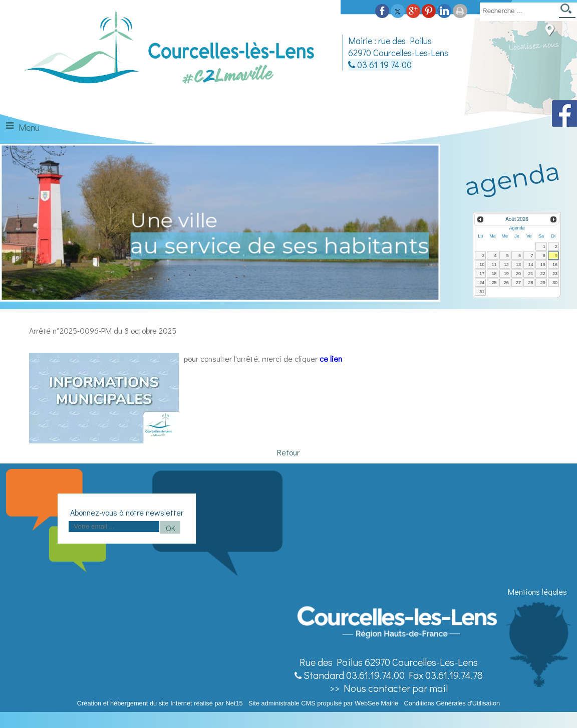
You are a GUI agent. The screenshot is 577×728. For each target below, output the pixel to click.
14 (530, 265)
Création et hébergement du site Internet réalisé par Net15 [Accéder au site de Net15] (160, 703)
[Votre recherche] (517, 11)
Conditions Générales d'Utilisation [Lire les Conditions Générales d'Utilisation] (452, 703)
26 (506, 283)
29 (543, 283)
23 (555, 274)
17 (482, 274)
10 (482, 265)
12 (506, 265)
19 (506, 274)
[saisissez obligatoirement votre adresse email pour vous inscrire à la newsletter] (114, 527)
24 (482, 283)
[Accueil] (170, 52)
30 (555, 283)
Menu (29, 127)
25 (494, 283)
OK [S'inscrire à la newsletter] (171, 528)
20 (518, 274)
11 (494, 265)
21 (530, 274)
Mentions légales (537, 591)
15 (543, 265)
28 (530, 283)
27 (518, 283)
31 (482, 292)
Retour (288, 452)
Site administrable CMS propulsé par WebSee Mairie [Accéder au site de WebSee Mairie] (323, 703)
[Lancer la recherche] (567, 12)
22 (543, 274)
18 (494, 274)
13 (518, 265)
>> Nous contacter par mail (389, 688)
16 (555, 265)
